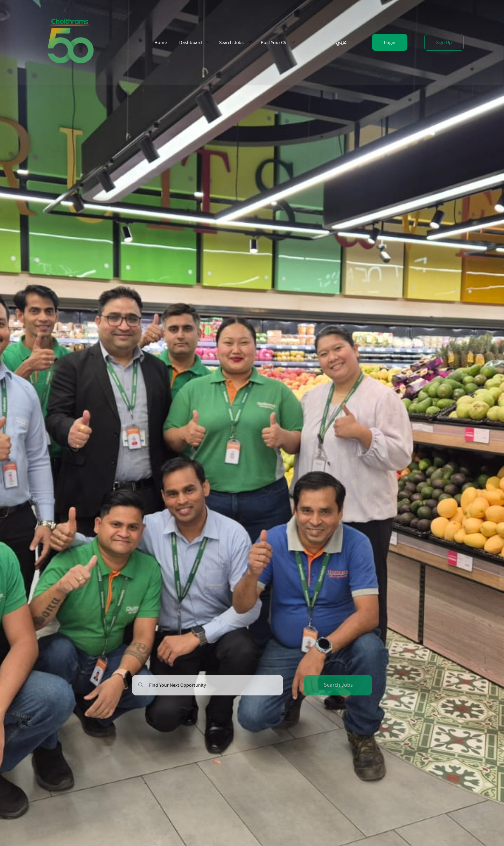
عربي (341, 42)
